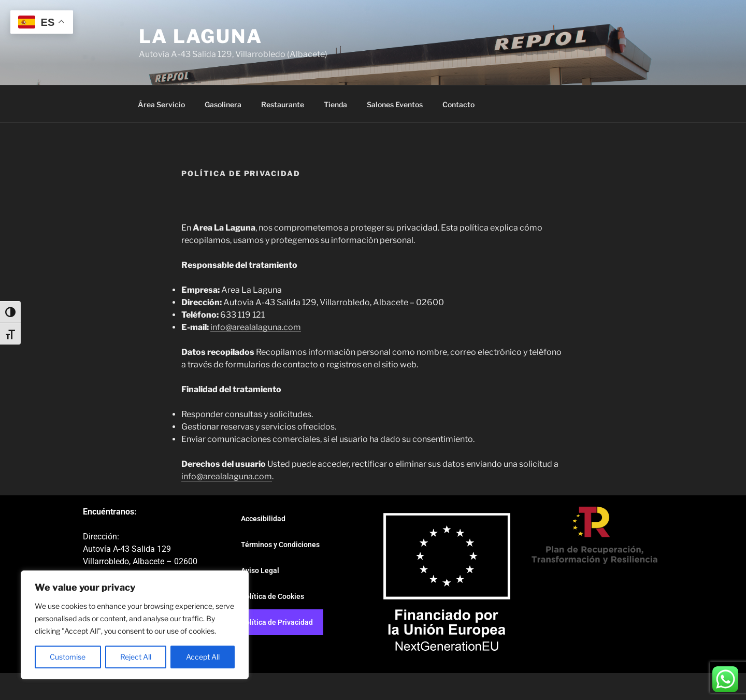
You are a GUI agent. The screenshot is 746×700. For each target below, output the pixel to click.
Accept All (203, 657)
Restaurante (283, 104)
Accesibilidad (263, 519)
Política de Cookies (272, 596)
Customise (68, 657)
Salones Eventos (395, 104)
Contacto (458, 104)
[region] (135, 625)
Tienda (335, 104)
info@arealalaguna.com (256, 327)
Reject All (136, 657)
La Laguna (201, 36)
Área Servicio (161, 104)
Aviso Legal (260, 570)
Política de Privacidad (277, 622)
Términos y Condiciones (280, 545)
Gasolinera (223, 104)
